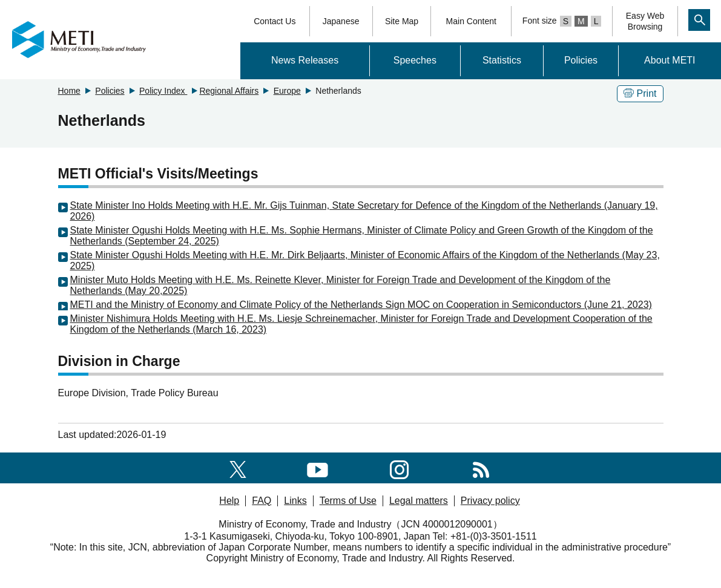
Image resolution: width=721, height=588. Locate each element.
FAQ (262, 501)
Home (69, 91)
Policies (581, 60)
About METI (670, 60)
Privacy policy (490, 501)
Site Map (402, 21)
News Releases (305, 60)
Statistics (502, 60)
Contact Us (275, 21)
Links (295, 501)
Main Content (471, 21)
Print (640, 93)
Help (229, 501)
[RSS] (481, 467)
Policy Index (163, 91)
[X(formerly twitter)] (238, 467)
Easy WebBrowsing (645, 21)
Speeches (415, 60)
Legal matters (419, 501)
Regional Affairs (229, 91)
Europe (287, 91)
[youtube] (318, 467)
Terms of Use (348, 501)
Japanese (341, 21)
